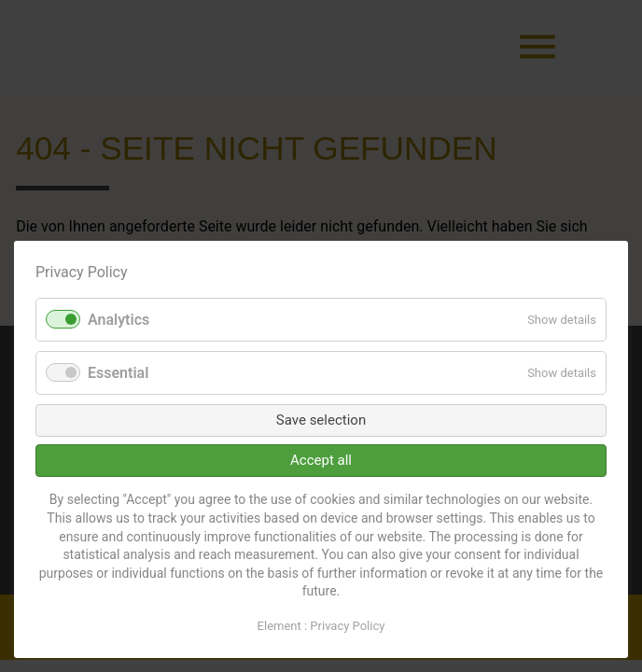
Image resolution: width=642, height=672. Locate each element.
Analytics (119, 320)
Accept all (321, 460)
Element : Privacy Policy (321, 626)
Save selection (321, 420)
